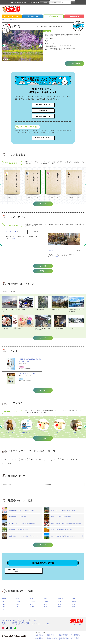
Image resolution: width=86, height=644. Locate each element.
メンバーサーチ (35, 2)
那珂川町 (46, 604)
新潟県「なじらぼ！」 (52, 638)
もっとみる (43, 267)
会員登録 (13, 2)
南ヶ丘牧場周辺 (7, 487)
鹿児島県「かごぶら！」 (52, 641)
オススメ (17, 461)
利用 (40, 461)
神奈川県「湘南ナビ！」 (64, 640)
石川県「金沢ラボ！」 (40, 641)
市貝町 (17, 607)
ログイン (19, 2)
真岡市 (59, 607)
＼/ (59, 461)
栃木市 (73, 607)
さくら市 (60, 604)
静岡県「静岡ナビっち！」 (64, 637)
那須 (6, 461)
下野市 (3, 609)
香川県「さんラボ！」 (52, 640)
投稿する (43, 272)
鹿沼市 (17, 602)
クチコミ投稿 (44, 2)
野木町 (59, 609)
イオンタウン (21, 465)
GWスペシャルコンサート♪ (27, 375)
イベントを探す (33, 16)
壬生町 (17, 609)
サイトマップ (34, 625)
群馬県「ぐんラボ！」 (40, 640)
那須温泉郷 (48, 487)
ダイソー (8, 465)
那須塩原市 (60, 602)
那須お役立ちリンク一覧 (43, 117)
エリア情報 (53, 16)
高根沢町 (74, 604)
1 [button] (3, 60)
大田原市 (18, 604)
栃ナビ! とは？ (77, 627)
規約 (20, 625)
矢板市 (73, 602)
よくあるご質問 (14, 625)
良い (79, 461)
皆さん (69, 461)
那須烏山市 (32, 604)
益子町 (31, 607)
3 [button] (7, 60)
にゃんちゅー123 (11, 233)
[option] (23, 46)
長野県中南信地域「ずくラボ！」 (77, 638)
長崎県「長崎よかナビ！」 (76, 637)
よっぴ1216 (51, 252)
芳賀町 (3, 607)
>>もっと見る (13, 239)
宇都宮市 (4, 602)
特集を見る (74, 16)
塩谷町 (3, 604)
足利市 (3, 612)
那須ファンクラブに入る (43, 105)
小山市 (45, 609)
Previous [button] (4, 46)
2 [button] (5, 60)
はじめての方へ (26, 2)
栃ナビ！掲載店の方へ (17, 627)
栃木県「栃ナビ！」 (39, 637)
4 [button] (9, 60)
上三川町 (32, 609)
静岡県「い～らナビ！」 (76, 640)
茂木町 (45, 607)
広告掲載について (6, 627)
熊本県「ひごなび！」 (52, 637)
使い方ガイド (43, 111)
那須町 (45, 602)
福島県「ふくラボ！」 (40, 638)
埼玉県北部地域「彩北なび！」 (64, 642)
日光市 (31, 602)
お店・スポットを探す (12, 16)
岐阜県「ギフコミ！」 (63, 638)
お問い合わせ (26, 625)
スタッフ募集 (46, 627)
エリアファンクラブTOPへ (43, 139)
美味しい (29, 461)
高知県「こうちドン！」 (76, 641)
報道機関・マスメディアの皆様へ (33, 627)
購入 (49, 461)
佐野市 (73, 609)
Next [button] (41, 46)
